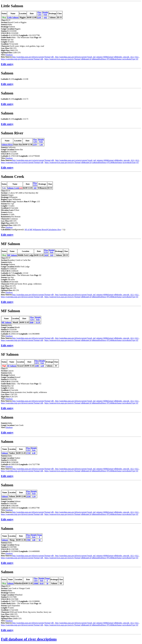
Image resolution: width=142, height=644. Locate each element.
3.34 (34, 496)
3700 (28, 540)
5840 (32, 322)
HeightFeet (45, 13)
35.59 (38, 322)
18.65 (42, 583)
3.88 (34, 540)
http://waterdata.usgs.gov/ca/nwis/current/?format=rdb (33, 160)
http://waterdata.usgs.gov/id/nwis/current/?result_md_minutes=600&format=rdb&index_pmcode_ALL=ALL (97, 57)
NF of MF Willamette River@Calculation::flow (43, 230)
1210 (39, 17)
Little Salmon (12, 6)
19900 (36, 583)
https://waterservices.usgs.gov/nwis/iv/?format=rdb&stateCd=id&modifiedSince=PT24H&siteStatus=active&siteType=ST (91, 59)
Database (9, 55)
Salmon (7, 73)
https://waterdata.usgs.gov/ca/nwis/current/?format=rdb (22, 162)
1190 (37, 366)
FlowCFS (39, 13)
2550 (28, 496)
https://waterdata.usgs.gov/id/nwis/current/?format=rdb (22, 59)
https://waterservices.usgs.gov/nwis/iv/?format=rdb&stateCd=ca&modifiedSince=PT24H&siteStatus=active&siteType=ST (92, 162)
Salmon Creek (13, 177)
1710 (28, 453)
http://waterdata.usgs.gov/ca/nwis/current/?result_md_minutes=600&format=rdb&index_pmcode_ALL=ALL (97, 160)
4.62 (45, 17)
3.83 (52, 255)
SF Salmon (10, 354)
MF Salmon (11, 244)
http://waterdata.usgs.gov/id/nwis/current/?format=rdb (33, 57)
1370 (35, 145)
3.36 (41, 145)
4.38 (42, 366)
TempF (40, 536)
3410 (46, 255)
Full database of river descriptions (29, 639)
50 (39, 540)
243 (35, 188)
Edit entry (7, 64)
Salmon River (12, 133)
